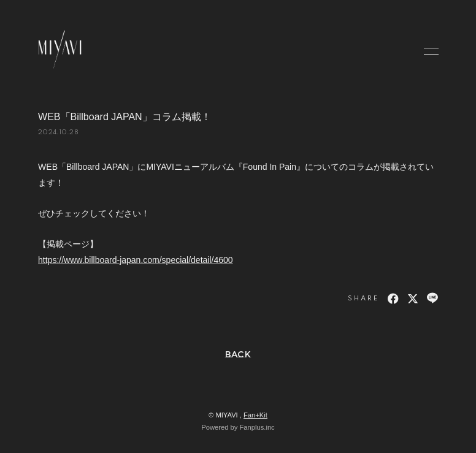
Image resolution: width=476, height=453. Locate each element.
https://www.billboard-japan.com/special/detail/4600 (136, 260)
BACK (238, 354)
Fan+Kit (255, 415)
